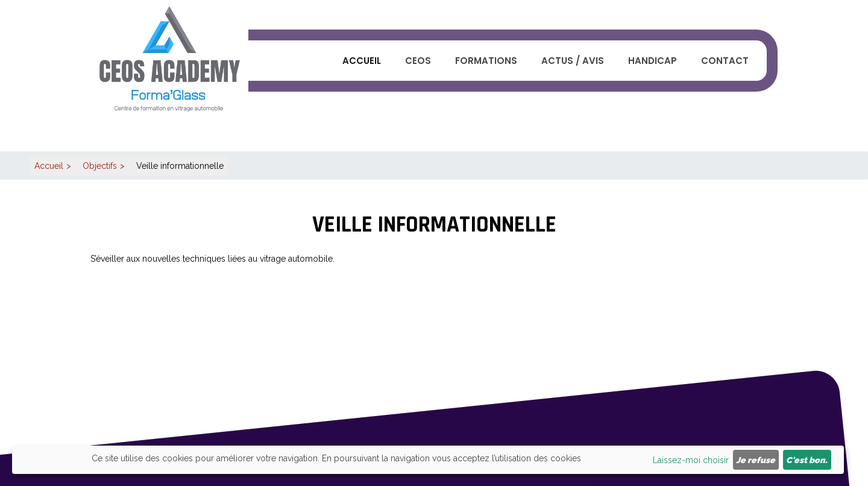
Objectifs (100, 166)
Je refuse (756, 460)
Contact (725, 61)
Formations (486, 61)
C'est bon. (807, 460)
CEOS (418, 61)
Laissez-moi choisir (691, 460)
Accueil (362, 61)
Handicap (653, 61)
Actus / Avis (573, 61)
